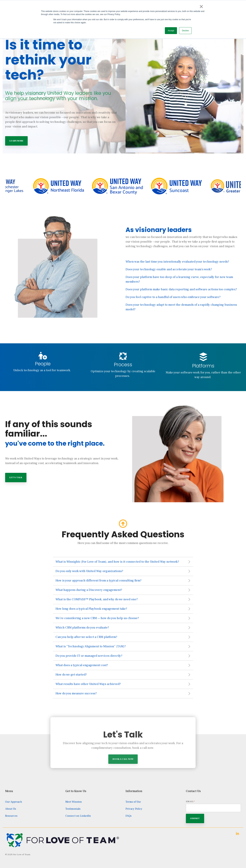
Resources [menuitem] (11, 816)
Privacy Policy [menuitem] (134, 809)
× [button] (201, 7)
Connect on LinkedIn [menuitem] (78, 816)
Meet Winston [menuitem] (74, 802)
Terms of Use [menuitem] (133, 802)
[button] (237, 834)
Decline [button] (185, 31)
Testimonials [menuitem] (73, 809)
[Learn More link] (16, 141)
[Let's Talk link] (16, 478)
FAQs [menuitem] (129, 816)
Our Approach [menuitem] (14, 802)
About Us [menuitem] (11, 809)
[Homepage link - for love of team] (63, 846)
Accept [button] (171, 31)
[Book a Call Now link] (123, 788)
